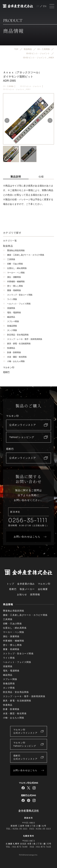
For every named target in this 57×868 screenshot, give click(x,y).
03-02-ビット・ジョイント (31, 86)
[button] (50, 120)
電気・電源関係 (12, 313)
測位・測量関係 (12, 277)
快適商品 (9, 348)
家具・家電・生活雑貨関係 (17, 344)
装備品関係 (10, 326)
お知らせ (22, 594)
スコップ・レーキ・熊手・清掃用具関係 (23, 339)
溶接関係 (9, 308)
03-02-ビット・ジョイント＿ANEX (17, 89)
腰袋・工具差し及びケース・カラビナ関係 (23, 255)
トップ (10, 584)
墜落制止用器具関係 (14, 250)
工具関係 (9, 259)
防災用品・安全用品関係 (16, 335)
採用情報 (35, 594)
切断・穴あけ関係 (13, 264)
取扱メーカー (27, 589)
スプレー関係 (11, 321)
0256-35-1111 (28, 520)
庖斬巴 (6, 372)
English (45, 6)
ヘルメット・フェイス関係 (17, 304)
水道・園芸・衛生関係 (15, 357)
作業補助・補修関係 (14, 282)
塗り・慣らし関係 (13, 286)
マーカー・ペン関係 (14, 273)
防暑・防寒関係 (12, 352)
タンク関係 (10, 330)
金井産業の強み (26, 584)
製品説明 (16, 177)
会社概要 (43, 589)
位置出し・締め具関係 (15, 268)
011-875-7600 (20, 847)
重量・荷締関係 (12, 290)
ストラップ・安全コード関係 (18, 295)
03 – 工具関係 (8, 86)
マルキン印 (9, 367)
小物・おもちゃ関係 (14, 361)
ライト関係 (10, 299)
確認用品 (9, 317)
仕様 (41, 177)
